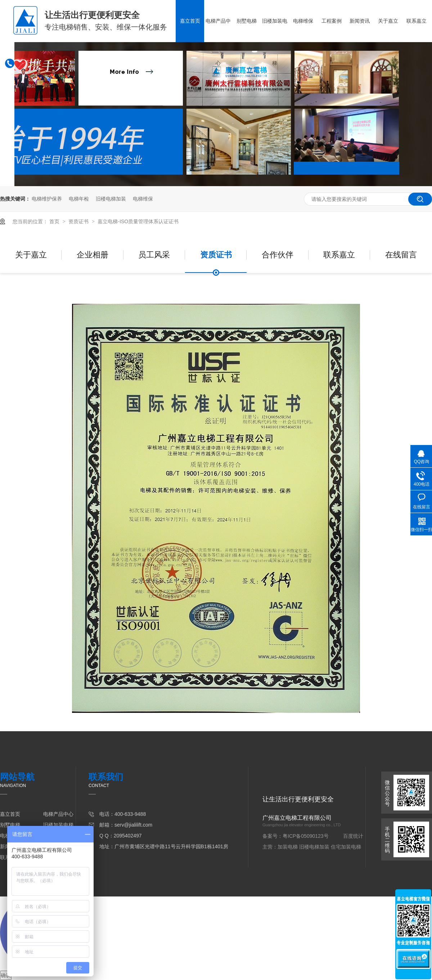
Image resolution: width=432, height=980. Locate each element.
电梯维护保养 (47, 199)
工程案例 (332, 21)
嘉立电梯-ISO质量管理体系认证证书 (138, 221)
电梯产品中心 (218, 42)
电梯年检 (79, 199)
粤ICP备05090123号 (306, 836)
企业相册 (93, 255)
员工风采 (154, 255)
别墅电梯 (247, 21)
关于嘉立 (388, 21)
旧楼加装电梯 (275, 42)
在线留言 (401, 255)
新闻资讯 (360, 21)
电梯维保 (303, 21)
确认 (6, 975)
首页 (55, 221)
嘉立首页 (190, 21)
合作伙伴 (278, 255)
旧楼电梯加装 (111, 199)
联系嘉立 (417, 21)
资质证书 (79, 221)
